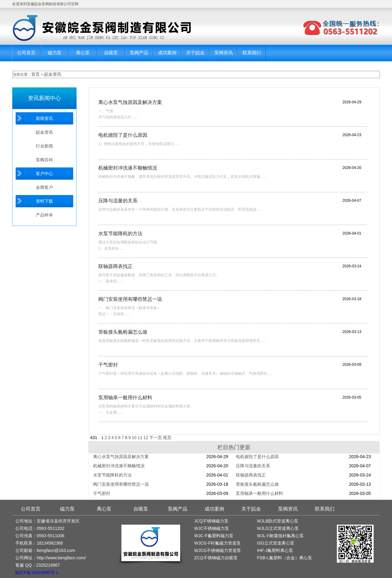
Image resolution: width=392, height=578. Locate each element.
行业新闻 (44, 146)
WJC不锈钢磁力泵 (212, 528)
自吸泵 (111, 53)
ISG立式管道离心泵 (276, 543)
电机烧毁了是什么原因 (123, 135)
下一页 (156, 438)
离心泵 (83, 53)
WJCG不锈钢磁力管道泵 (218, 550)
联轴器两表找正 (115, 266)
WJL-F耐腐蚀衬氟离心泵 (280, 536)
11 (140, 438)
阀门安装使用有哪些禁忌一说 (130, 299)
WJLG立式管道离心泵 (278, 528)
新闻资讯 (44, 118)
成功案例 (167, 53)
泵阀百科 (44, 160)
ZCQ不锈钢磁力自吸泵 (216, 558)
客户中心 (44, 174)
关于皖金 (195, 53)
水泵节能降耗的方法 (120, 233)
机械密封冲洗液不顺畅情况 (128, 168)
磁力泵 (55, 53)
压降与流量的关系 (118, 201)
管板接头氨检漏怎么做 (123, 332)
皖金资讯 (53, 74)
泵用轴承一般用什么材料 (125, 398)
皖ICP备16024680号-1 (37, 572)
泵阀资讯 (224, 53)
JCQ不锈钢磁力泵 (211, 521)
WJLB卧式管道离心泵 (278, 521)
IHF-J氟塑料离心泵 (275, 550)
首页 (36, 74)
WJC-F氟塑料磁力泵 (214, 536)
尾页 (167, 438)
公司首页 (26, 53)
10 (134, 438)
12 (146, 438)
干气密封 (108, 365)
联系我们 (252, 53)
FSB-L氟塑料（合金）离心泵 (285, 558)
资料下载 (44, 201)
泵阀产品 (139, 53)
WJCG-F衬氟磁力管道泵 (217, 543)
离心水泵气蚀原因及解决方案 (130, 102)
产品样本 (44, 215)
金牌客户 (44, 187)
